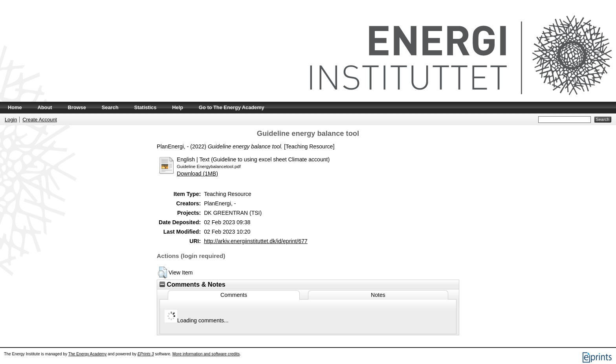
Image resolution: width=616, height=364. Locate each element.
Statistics (145, 107)
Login (11, 120)
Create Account (40, 120)
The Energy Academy (88, 354)
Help (178, 107)
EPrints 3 (146, 354)
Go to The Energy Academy (232, 107)
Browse (77, 107)
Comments (234, 295)
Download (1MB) (197, 174)
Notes (378, 295)
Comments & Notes (192, 284)
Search (110, 107)
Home (15, 107)
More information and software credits (206, 354)
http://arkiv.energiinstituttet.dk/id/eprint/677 (256, 241)
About (45, 107)
